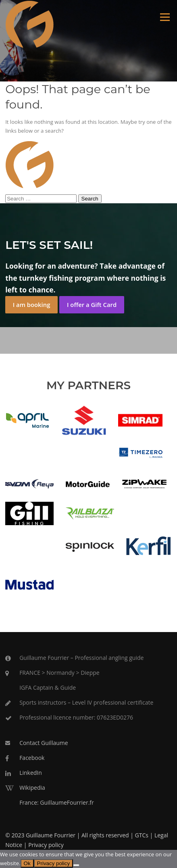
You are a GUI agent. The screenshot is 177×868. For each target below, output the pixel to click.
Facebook (32, 758)
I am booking (32, 305)
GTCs (142, 835)
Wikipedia (32, 788)
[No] (76, 865)
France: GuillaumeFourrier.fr (57, 802)
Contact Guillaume (44, 743)
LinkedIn (31, 773)
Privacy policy (46, 845)
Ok (27, 863)
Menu (165, 17)
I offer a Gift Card (92, 305)
